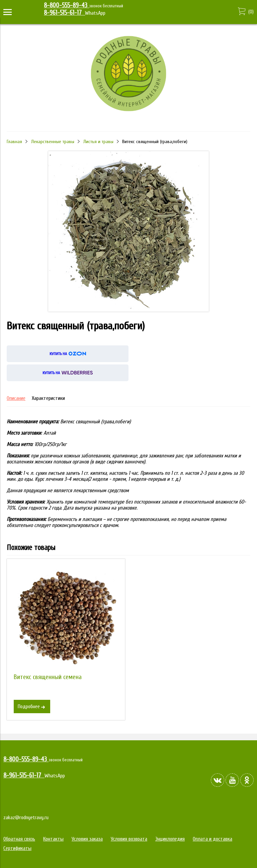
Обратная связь (19, 839)
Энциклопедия (170, 839)
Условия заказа (87, 839)
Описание (16, 398)
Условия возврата (129, 839)
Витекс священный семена (48, 677)
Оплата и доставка (212, 839)
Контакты (53, 839)
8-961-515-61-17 (64, 13)
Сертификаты (17, 848)
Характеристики (48, 398)
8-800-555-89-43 (66, 5)
